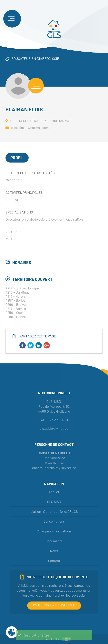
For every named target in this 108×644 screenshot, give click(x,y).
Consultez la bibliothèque (54, 605)
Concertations (54, 521)
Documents (54, 541)
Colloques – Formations (54, 531)
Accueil (54, 492)
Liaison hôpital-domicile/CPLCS (54, 511)
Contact (54, 561)
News (54, 551)
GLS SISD (54, 502)
